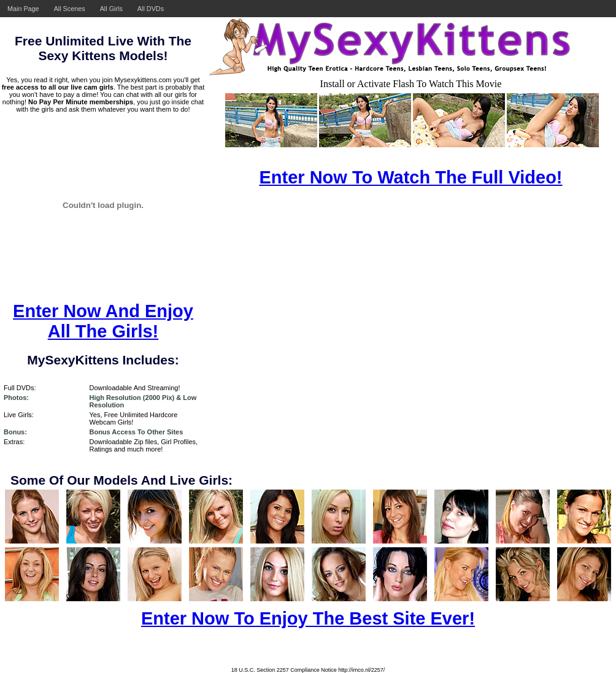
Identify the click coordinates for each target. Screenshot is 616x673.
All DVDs (151, 9)
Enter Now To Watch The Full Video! (410, 177)
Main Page (23, 9)
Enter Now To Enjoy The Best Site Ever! (308, 618)
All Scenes (70, 9)
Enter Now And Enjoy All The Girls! (103, 321)
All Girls (111, 9)
